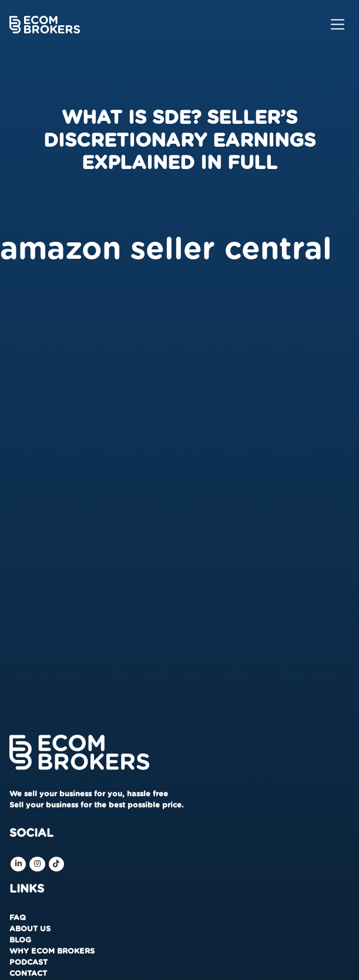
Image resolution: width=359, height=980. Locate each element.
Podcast (28, 963)
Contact (28, 974)
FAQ (18, 918)
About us (30, 929)
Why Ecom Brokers (52, 952)
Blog (20, 940)
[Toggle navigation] (338, 24)
